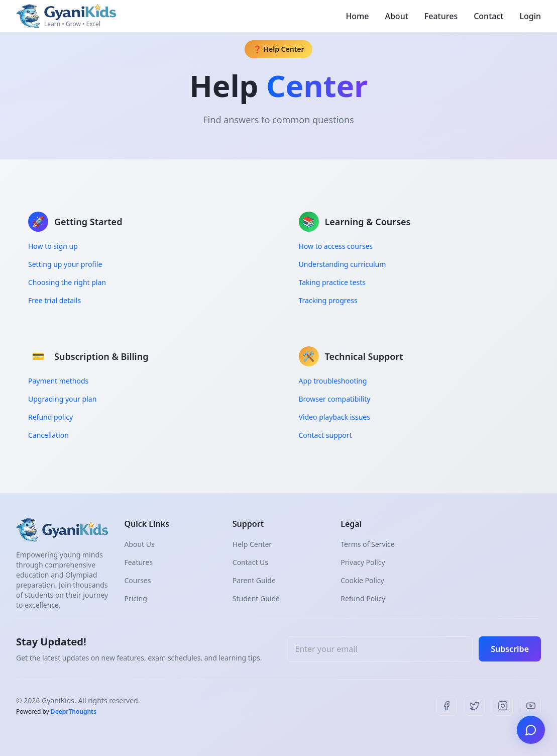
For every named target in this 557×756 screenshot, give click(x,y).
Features (441, 16)
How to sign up (53, 246)
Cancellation (48, 435)
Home (357, 16)
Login (530, 16)
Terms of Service (368, 544)
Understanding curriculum (343, 264)
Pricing (135, 598)
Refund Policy (363, 598)
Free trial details (54, 300)
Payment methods (58, 381)
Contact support (325, 435)
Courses (137, 580)
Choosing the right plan (67, 282)
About (396, 16)
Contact (488, 16)
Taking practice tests (332, 282)
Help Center (252, 544)
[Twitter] (475, 706)
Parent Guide (254, 580)
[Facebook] (447, 706)
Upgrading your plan (62, 399)
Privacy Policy (363, 562)
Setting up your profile (65, 264)
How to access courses (336, 246)
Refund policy (50, 417)
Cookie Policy (362, 580)
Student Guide (256, 598)
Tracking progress (328, 300)
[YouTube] (531, 706)
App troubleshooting (333, 381)
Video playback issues (335, 417)
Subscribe (510, 649)
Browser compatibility (335, 399)
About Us (139, 544)
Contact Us (250, 562)
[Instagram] (503, 706)
